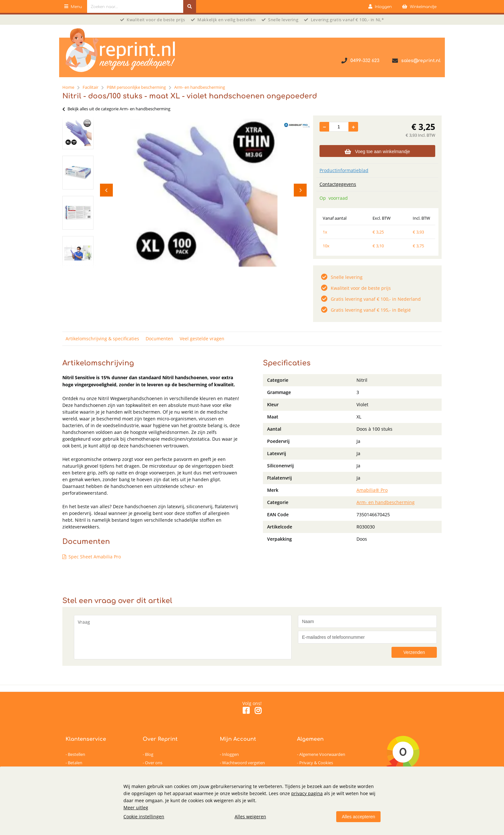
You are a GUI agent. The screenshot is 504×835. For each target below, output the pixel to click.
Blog (149, 754)
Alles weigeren (250, 817)
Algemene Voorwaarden (322, 754)
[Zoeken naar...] (190, 6)
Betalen (75, 763)
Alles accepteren (358, 817)
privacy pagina (307, 793)
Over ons (154, 763)
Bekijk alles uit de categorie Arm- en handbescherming (116, 109)
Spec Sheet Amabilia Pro (95, 557)
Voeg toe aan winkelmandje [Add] (377, 151)
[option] (78, 132)
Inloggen (230, 754)
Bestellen (76, 754)
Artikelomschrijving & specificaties (102, 339)
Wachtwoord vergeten (243, 763)
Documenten (159, 339)
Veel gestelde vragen (202, 339)
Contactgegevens (338, 184)
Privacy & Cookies (316, 763)
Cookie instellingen (144, 817)
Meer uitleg (136, 807)
